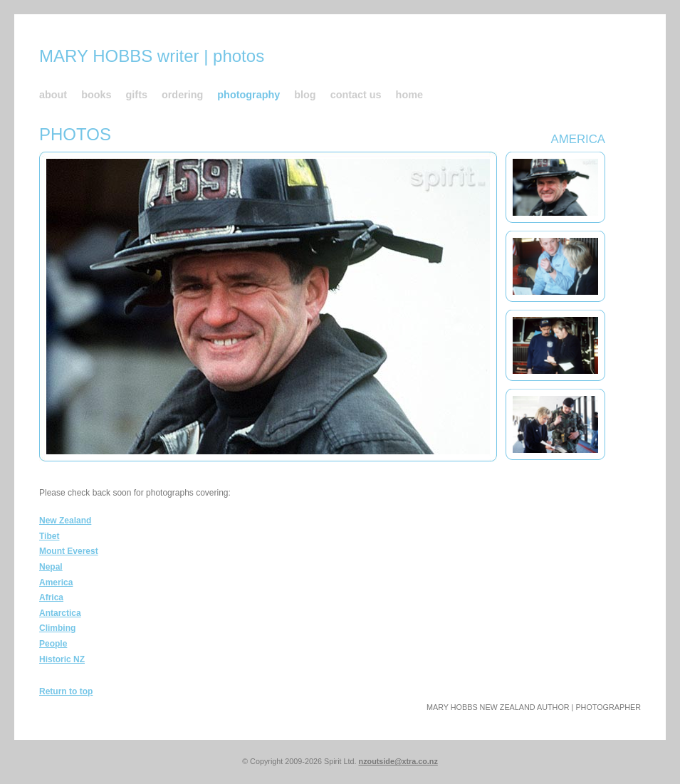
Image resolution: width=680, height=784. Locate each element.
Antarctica (60, 613)
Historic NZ (62, 659)
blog (305, 95)
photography (249, 95)
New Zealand (65, 521)
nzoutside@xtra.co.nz (398, 761)
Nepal (51, 567)
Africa (51, 597)
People (53, 644)
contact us (356, 95)
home (409, 95)
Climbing (57, 628)
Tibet (49, 536)
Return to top (66, 691)
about (53, 95)
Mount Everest (69, 551)
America (56, 582)
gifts (137, 95)
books (96, 95)
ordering (182, 95)
